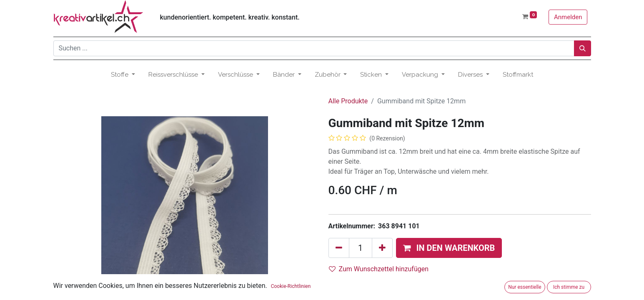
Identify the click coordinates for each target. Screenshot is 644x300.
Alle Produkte (348, 101)
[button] (449, 248)
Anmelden (568, 17)
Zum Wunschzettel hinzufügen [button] (379, 269)
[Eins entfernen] (339, 248)
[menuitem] (518, 75)
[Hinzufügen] (382, 248)
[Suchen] (583, 48)
